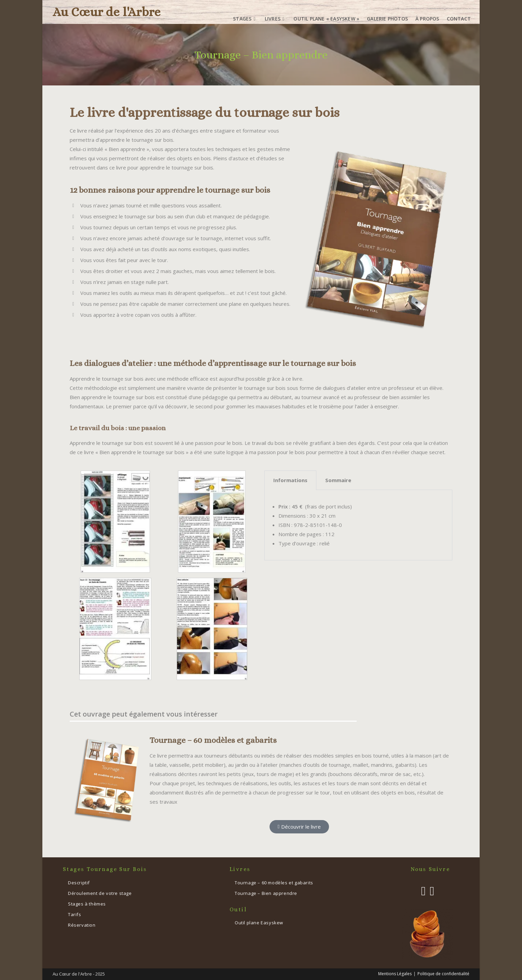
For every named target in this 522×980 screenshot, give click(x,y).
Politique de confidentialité (443, 974)
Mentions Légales (395, 974)
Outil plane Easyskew (259, 923)
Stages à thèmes (87, 904)
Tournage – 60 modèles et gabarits (213, 740)
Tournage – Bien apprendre (266, 893)
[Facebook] (423, 891)
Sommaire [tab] (338, 480)
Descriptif (79, 883)
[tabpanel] (358, 525)
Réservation (82, 925)
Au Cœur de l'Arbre (107, 12)
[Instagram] (432, 891)
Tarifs (75, 914)
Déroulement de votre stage (100, 893)
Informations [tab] (290, 480)
